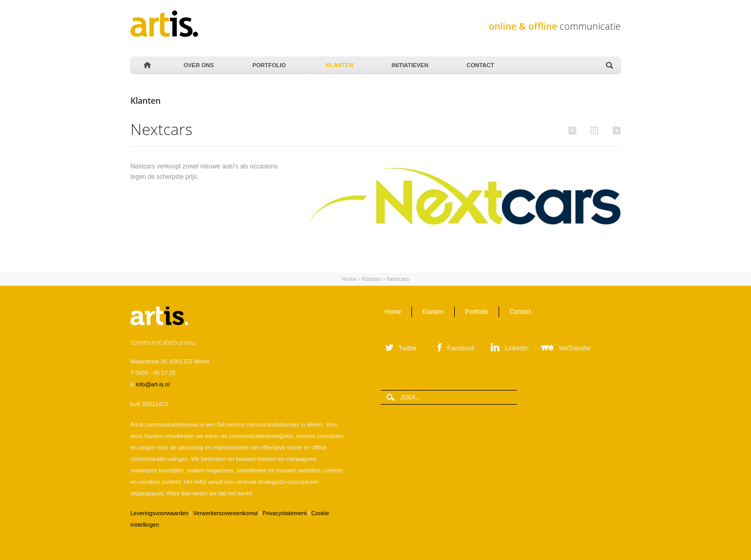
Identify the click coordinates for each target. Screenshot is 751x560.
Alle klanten (593, 130)
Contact (480, 63)
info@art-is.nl (153, 384)
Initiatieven (409, 63)
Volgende (615, 130)
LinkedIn (517, 348)
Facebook (461, 348)
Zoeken (609, 66)
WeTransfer (575, 348)
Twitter (408, 348)
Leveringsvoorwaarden (159, 513)
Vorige (574, 130)
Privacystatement (284, 513)
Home (147, 66)
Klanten (339, 63)
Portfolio (268, 63)
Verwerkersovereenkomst (225, 513)
